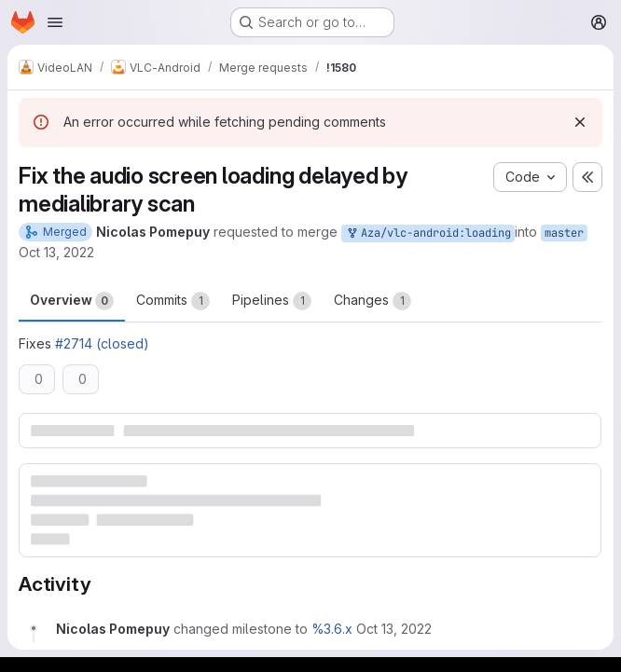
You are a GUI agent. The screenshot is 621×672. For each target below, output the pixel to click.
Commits (173, 301)
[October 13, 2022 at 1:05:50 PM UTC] (394, 629)
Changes (373, 301)
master (564, 233)
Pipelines (272, 301)
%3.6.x (332, 629)
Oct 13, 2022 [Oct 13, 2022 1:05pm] (56, 252)
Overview (72, 301)
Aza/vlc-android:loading (428, 233)
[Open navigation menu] (55, 22)
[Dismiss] (580, 122)
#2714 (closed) (102, 343)
